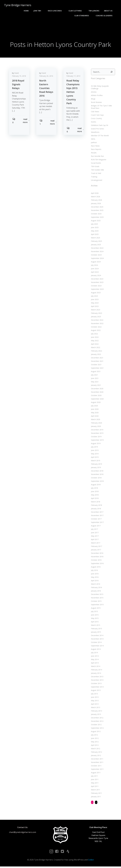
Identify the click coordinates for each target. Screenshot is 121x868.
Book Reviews (96, 103)
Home (27, 11)
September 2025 (97, 218)
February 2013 (96, 712)
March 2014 (95, 667)
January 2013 (96, 715)
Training (94, 177)
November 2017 (97, 516)
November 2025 (97, 211)
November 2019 (97, 434)
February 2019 (96, 465)
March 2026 (95, 197)
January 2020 (96, 427)
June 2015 (94, 616)
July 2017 (94, 530)
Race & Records (56, 11)
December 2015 (97, 595)
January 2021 (96, 386)
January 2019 (96, 468)
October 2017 (96, 520)
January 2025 (96, 245)
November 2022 (97, 324)
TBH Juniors (94, 11)
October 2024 (96, 256)
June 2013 (94, 698)
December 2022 (97, 321)
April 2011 (94, 787)
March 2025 (95, 238)
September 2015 (97, 605)
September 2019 (97, 441)
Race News (95, 147)
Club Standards (83, 16)
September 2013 (97, 688)
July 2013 (94, 694)
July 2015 (94, 612)
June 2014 (94, 657)
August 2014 (95, 650)
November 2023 (97, 283)
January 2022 (96, 355)
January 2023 (96, 317)
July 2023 (94, 297)
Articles (93, 93)
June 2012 (94, 739)
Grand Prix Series (97, 129)
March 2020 (95, 420)
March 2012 (95, 749)
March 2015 (95, 626)
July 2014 (94, 653)
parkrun (94, 143)
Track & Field (96, 174)
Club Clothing (77, 11)
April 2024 (94, 273)
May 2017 (94, 537)
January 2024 (96, 276)
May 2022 (94, 341)
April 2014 (94, 664)
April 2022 (94, 345)
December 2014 (97, 636)
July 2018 (94, 489)
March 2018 (95, 502)
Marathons (95, 133)
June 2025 (94, 228)
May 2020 (94, 413)
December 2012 (97, 718)
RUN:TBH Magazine (98, 160)
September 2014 (97, 646)
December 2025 (97, 208)
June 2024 (94, 269)
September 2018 (97, 482)
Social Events (96, 164)
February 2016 (96, 588)
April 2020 (94, 417)
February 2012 (96, 753)
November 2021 (97, 362)
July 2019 (94, 448)
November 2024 (97, 252)
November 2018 (97, 475)
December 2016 (97, 554)
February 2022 (96, 352)
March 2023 (95, 310)
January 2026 (96, 204)
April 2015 (94, 622)
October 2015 (96, 602)
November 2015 (97, 598)
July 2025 (94, 225)
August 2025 (95, 221)
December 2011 (97, 760)
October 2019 (96, 437)
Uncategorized (96, 181)
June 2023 (94, 300)
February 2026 (96, 201)
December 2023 (97, 280)
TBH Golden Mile (97, 171)
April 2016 (94, 581)
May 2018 (94, 496)
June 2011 (94, 780)
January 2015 (96, 633)
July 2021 (94, 376)
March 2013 (95, 708)
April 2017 (94, 540)
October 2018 (96, 478)
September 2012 (97, 729)
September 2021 (97, 369)
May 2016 (94, 578)
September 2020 (97, 400)
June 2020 (94, 410)
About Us (110, 11)
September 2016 (97, 564)
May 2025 (94, 232)
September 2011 (97, 770)
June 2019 (94, 451)
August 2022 (95, 331)
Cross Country (96, 119)
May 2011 (94, 784)
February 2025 (96, 242)
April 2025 (94, 235)
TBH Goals (95, 167)
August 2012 (95, 732)
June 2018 (94, 492)
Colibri (91, 861)
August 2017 (95, 526)
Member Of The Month (100, 136)
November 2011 (97, 763)
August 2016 (95, 568)
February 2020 (96, 424)
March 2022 (95, 348)
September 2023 (97, 290)
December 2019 (97, 430)
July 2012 (94, 736)
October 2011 (96, 766)
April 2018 (94, 499)
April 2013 (94, 705)
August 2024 (95, 262)
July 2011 (94, 777)
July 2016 (94, 571)
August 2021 (95, 372)
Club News (95, 112)
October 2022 (96, 328)
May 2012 (94, 742)
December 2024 (97, 249)
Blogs (93, 99)
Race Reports (96, 150)
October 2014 (96, 643)
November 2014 (97, 640)
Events (93, 123)
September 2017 (97, 523)
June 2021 (94, 379)
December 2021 (97, 358)
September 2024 (97, 259)
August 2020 (95, 403)
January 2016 (96, 592)
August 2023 (95, 293)
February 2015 (96, 629)
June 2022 (94, 338)
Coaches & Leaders (105, 16)
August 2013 (95, 691)
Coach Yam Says (97, 116)
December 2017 (97, 513)
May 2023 (94, 304)
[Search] (112, 73)
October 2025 (96, 214)
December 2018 (97, 472)
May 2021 (94, 382)
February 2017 (96, 547)
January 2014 (96, 674)
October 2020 (96, 396)
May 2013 (94, 701)
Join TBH (39, 11)
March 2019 (95, 461)
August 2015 (95, 609)
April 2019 (94, 458)
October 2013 (96, 684)
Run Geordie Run (97, 157)
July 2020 (94, 406)
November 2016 (97, 557)
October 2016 (96, 561)
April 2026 (94, 194)
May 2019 (94, 454)
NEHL (93, 140)
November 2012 (97, 722)
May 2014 (94, 660)
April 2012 (94, 746)
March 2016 (95, 585)
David (17, 74)
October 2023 (96, 286)
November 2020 (97, 393)
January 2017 (96, 550)
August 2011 (95, 773)
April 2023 (94, 307)
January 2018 (96, 509)
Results (93, 153)
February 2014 (96, 670)
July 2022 (94, 334)
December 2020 (97, 389)
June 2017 (94, 533)
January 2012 (96, 756)
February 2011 (96, 794)
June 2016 (94, 574)
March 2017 (95, 544)
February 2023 (96, 314)
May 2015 (94, 619)
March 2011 (95, 790)
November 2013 (97, 681)
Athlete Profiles (96, 96)
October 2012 (96, 725)
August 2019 (95, 444)
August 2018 (95, 485)
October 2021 (96, 365)
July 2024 (94, 266)
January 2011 (96, 797)
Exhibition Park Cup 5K (99, 126)
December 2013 (97, 677)
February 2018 (96, 506)
